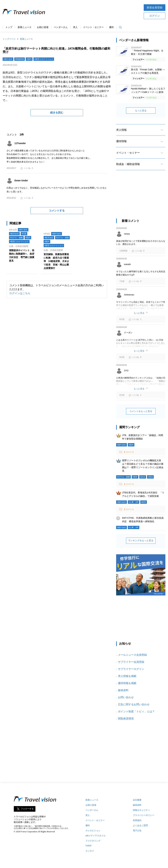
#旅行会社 (8, 59)
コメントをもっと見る (141, 411)
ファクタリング (93, 841)
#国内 (29, 59)
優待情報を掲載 (127, 683)
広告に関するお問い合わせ (134, 704)
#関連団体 (20, 59)
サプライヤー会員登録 (131, 662)
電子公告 (137, 831)
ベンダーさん (61, 27)
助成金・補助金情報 (128, 164)
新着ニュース (25, 27)
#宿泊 (150, 477)
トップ (9, 27)
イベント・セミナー (93, 27)
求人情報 (121, 130)
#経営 (144, 502)
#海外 (135, 477)
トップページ (9, 39)
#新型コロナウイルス (44, 59)
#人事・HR (134, 502)
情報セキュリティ (141, 810)
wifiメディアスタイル (96, 836)
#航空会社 (14, 234)
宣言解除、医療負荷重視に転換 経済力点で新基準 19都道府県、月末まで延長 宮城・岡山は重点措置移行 (56, 261)
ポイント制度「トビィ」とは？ (136, 711)
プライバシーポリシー (144, 815)
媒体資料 (123, 690)
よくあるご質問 (140, 825)
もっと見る (141, 110)
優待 (111, 27)
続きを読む (57, 113)
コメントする (57, 211)
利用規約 (137, 820)
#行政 (24, 234)
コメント (129, 452)
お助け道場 (43, 27)
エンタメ (90, 851)
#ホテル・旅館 (16, 238)
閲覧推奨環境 (126, 719)
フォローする (27, 809)
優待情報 (121, 141)
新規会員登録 (155, 7)
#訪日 (143, 477)
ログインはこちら (20, 293)
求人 (75, 27)
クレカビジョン (93, 831)
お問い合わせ (126, 697)
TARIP (89, 846)
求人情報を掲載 (127, 676)
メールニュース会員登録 (132, 655)
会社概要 (137, 800)
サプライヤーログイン (131, 669)
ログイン (155, 16)
